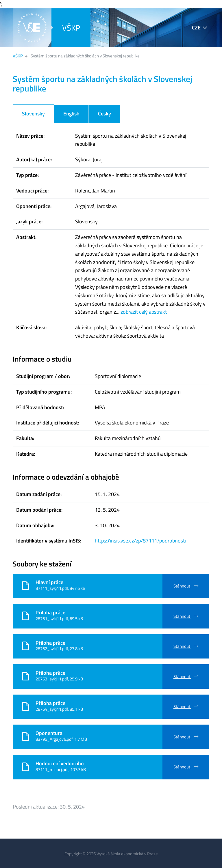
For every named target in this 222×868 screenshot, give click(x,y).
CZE (196, 28)
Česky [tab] (104, 114)
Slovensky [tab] (33, 114)
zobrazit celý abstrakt (144, 312)
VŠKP (71, 28)
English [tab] (71, 114)
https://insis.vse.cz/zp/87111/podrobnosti (140, 541)
